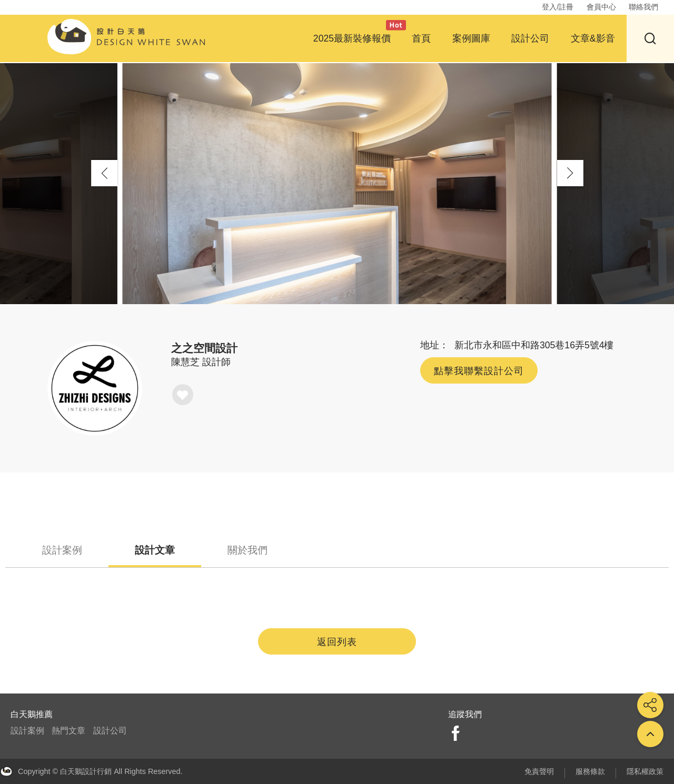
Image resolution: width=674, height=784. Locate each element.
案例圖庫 (471, 38)
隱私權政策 (645, 771)
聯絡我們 (643, 7)
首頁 (421, 38)
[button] (570, 173)
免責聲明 (539, 771)
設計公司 (530, 38)
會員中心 (601, 7)
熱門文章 (68, 731)
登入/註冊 (558, 7)
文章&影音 (593, 38)
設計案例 (62, 550)
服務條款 (590, 771)
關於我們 (247, 550)
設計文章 (155, 550)
